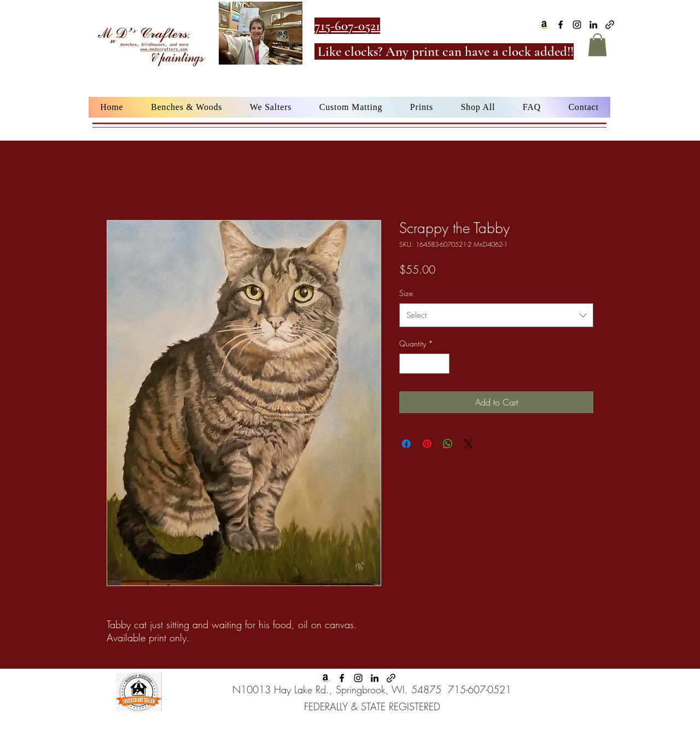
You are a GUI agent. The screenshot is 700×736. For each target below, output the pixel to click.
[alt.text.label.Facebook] (561, 25)
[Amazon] (544, 25)
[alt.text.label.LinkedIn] (593, 25)
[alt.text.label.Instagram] (577, 25)
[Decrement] (408, 364)
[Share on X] (469, 444)
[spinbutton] (424, 364)
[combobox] (496, 315)
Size (406, 293)
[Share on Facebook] (406, 444)
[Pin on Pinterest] (427, 444)
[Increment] (441, 364)
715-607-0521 (480, 689)
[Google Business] (610, 25)
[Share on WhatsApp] (448, 444)
